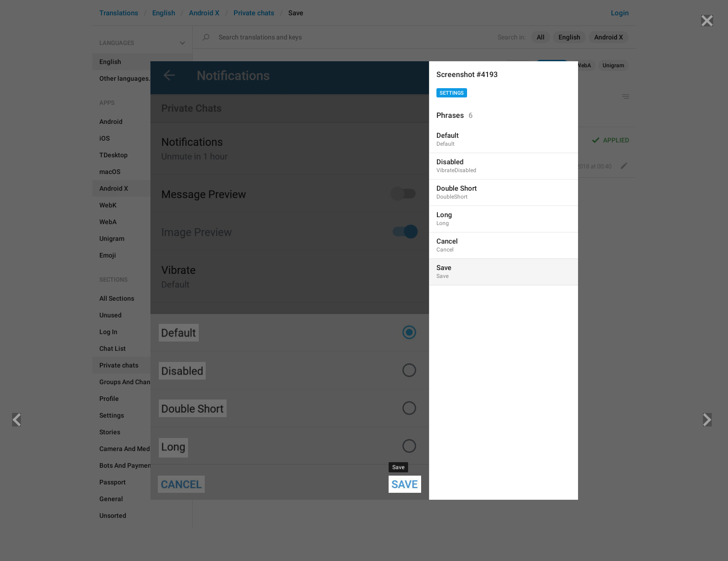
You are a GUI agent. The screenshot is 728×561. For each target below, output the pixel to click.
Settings (452, 93)
